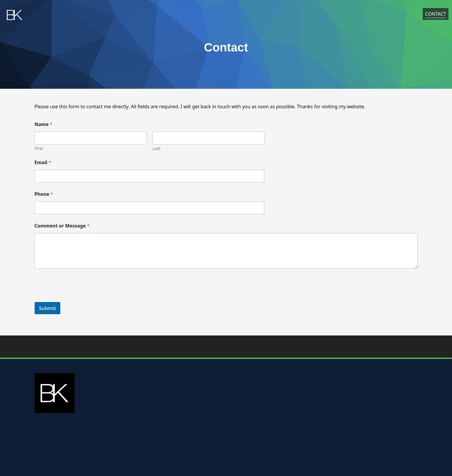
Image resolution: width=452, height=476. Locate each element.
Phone (44, 194)
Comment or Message (62, 226)
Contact (436, 15)
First (39, 148)
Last (156, 148)
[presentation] (80, 298)
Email (43, 163)
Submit (48, 308)
